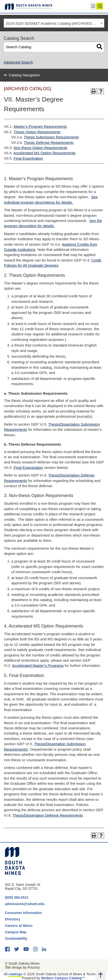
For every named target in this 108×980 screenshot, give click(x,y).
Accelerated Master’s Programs (38, 665)
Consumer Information (23, 913)
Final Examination (28, 158)
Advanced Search (18, 62)
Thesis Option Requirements (37, 132)
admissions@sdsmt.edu (25, 904)
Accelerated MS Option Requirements (44, 153)
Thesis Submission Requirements (51, 137)
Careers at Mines (19, 926)
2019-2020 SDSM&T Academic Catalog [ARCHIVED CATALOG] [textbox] (55, 23)
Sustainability (17, 938)
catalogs (15, 974)
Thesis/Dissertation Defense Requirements (48, 815)
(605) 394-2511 (17, 897)
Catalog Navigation (25, 75)
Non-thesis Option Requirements (40, 148)
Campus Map (16, 932)
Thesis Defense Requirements (49, 142)
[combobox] (54, 23)
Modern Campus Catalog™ (63, 978)
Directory (12, 919)
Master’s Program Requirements (40, 126)
